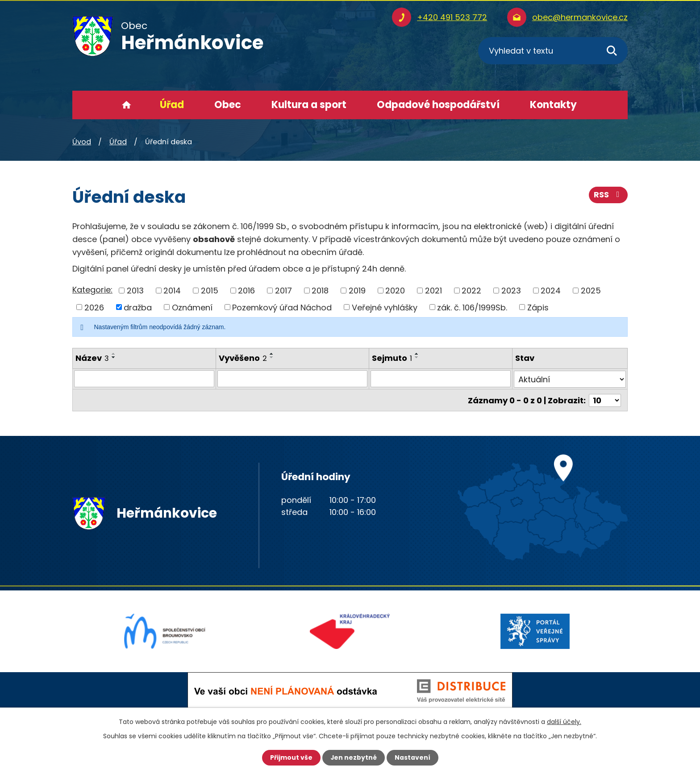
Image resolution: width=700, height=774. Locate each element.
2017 (283, 291)
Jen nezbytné (353, 757)
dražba (138, 307)
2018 (320, 291)
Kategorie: (92, 290)
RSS (608, 195)
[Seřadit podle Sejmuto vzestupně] (417, 354)
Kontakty (553, 105)
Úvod (127, 105)
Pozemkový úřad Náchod (282, 307)
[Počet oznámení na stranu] (605, 400)
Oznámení (192, 307)
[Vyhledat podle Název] (144, 379)
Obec (228, 105)
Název (92, 358)
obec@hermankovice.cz (580, 17)
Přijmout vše (291, 757)
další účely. (564, 722)
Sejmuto (392, 358)
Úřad (172, 105)
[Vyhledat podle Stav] (570, 379)
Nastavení (412, 757)
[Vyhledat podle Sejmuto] (441, 379)
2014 (172, 291)
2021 (433, 291)
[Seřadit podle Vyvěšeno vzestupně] (272, 354)
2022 (471, 291)
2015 (210, 291)
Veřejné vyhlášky (385, 307)
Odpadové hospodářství (438, 105)
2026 (94, 307)
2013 (135, 291)
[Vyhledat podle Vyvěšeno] (292, 379)
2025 (591, 291)
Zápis (538, 307)
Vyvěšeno (243, 358)
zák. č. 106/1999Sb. (472, 307)
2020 (395, 291)
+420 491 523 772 (452, 17)
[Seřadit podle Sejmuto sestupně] (417, 357)
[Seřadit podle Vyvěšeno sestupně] (272, 357)
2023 (511, 291)
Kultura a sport (309, 105)
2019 (357, 291)
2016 (246, 291)
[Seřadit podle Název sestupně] (114, 357)
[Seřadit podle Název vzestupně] (114, 354)
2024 (551, 291)
